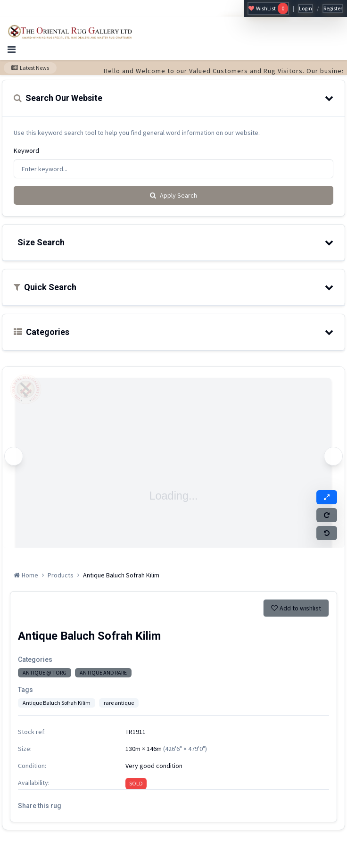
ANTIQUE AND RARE (103, 672)
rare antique (119, 703)
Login (306, 8)
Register (333, 8)
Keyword (26, 150)
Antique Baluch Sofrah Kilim (57, 703)
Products (61, 575)
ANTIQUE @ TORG (45, 672)
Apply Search (173, 195)
